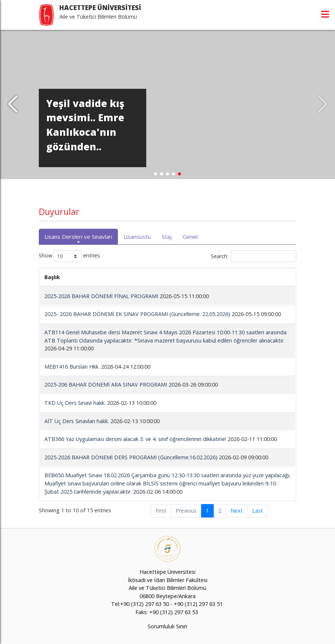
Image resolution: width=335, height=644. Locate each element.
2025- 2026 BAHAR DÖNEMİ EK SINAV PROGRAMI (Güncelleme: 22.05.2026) (137, 314)
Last (258, 511)
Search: (253, 256)
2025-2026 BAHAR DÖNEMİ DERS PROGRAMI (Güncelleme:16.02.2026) (131, 457)
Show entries (69, 256)
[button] (12, 104)
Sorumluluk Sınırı (167, 626)
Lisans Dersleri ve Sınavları (78, 237)
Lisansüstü (137, 237)
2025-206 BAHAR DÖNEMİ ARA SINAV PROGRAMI (106, 384)
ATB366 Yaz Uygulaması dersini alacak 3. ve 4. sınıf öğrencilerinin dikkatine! (135, 439)
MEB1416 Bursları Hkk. (73, 367)
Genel (190, 237)
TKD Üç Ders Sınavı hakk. (76, 403)
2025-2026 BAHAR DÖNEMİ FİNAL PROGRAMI (101, 296)
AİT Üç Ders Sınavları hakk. (77, 421)
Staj (167, 237)
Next (237, 511)
